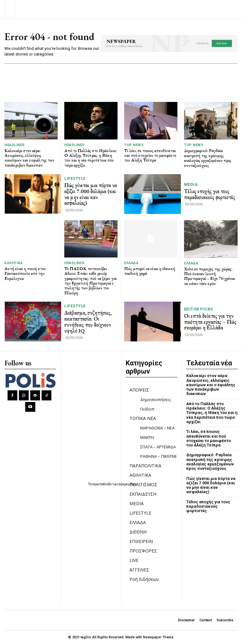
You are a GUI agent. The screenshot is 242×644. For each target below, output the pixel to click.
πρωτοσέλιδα (102, 484)
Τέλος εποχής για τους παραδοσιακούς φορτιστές (210, 194)
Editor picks (199, 309)
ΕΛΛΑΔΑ (131, 263)
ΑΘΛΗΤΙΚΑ (14, 263)
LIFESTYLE (75, 178)
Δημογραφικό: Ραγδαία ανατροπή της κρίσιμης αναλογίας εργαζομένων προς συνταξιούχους (208, 158)
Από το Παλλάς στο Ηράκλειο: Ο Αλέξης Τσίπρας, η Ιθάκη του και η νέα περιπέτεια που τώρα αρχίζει (91, 158)
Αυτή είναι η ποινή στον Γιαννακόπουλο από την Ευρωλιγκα (25, 273)
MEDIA (191, 184)
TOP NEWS (134, 145)
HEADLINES (15, 145)
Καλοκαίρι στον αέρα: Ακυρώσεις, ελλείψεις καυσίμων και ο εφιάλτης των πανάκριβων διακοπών (29, 158)
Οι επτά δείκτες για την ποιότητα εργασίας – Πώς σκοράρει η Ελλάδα (210, 322)
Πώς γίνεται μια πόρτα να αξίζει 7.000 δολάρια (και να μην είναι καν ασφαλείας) (91, 194)
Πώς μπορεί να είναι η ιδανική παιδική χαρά (150, 271)
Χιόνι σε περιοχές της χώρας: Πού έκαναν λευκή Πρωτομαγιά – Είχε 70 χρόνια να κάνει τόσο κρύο (209, 276)
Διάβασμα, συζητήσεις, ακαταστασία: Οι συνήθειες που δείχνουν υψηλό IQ (88, 322)
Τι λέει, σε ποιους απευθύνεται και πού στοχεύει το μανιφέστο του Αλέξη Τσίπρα (150, 155)
